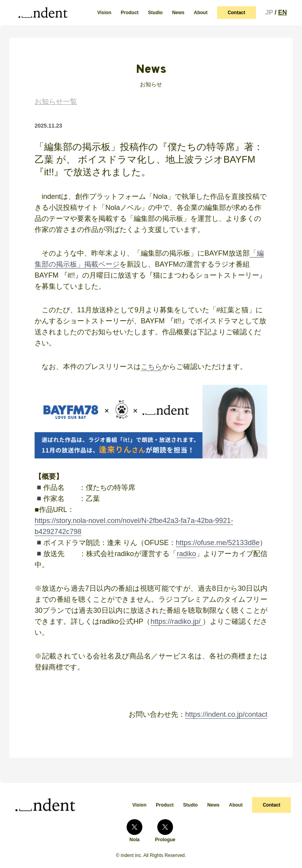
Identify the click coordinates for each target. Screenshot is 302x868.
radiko (187, 554)
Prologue (165, 831)
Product (130, 13)
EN (282, 12)
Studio (155, 13)
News (178, 13)
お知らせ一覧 (56, 102)
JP (269, 12)
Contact (237, 13)
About (201, 13)
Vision (104, 13)
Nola (134, 831)
